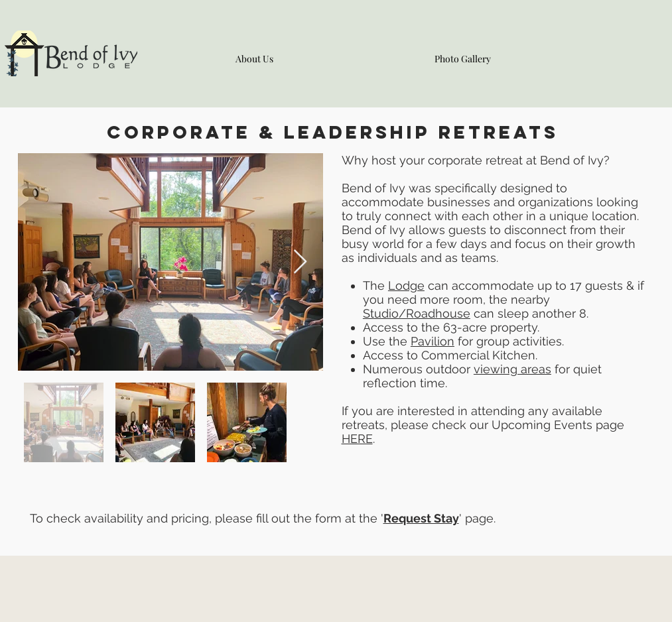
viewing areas (512, 369)
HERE (357, 439)
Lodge (406, 285)
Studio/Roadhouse (417, 313)
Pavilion (433, 341)
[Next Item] (300, 262)
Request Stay (421, 518)
